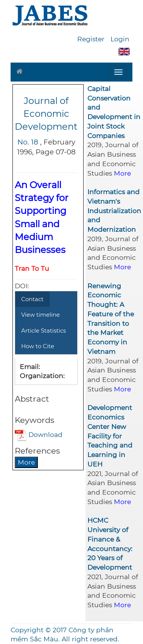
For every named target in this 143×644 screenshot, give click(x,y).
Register (91, 39)
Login (120, 39)
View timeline (40, 315)
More (26, 462)
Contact (32, 299)
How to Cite (38, 346)
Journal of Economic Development (46, 114)
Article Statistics (44, 331)
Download (39, 434)
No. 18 (28, 142)
